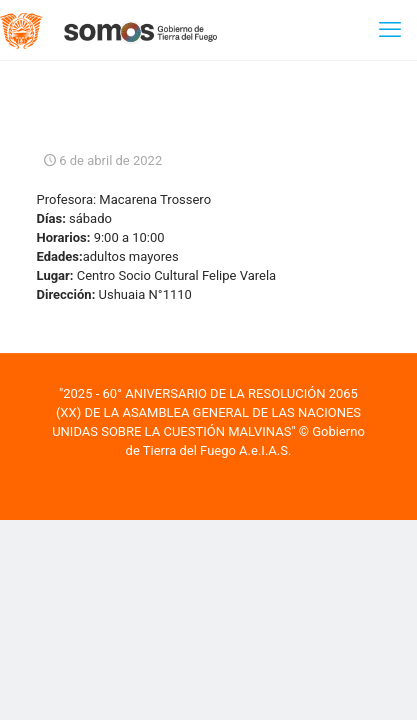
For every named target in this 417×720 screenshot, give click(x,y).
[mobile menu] (390, 30)
